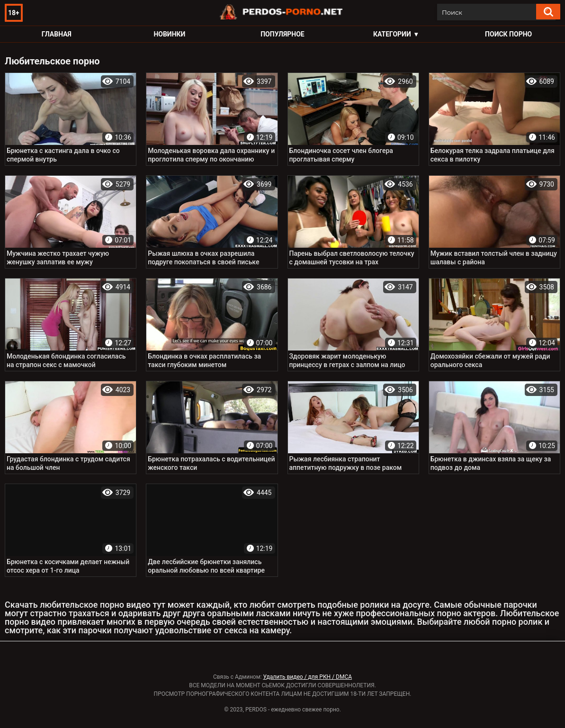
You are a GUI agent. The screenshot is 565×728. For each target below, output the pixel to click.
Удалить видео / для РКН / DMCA (307, 677)
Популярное (282, 34)
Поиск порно (508, 34)
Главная (57, 34)
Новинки (169, 34)
